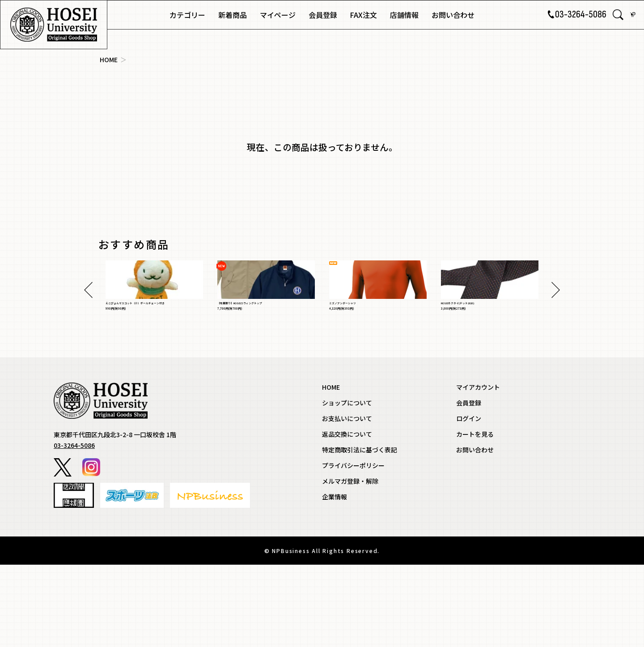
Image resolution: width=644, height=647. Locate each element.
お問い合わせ (453, 15)
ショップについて (347, 485)
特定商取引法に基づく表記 (360, 532)
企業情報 (335, 579)
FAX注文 (363, 15)
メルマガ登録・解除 (350, 564)
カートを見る (475, 517)
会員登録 (323, 15)
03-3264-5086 (571, 15)
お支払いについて (347, 501)
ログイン (469, 501)
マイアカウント (478, 470)
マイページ (278, 15)
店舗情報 (404, 15)
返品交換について (347, 517)
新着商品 (233, 15)
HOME (109, 60)
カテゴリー (187, 15)
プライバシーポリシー (353, 548)
